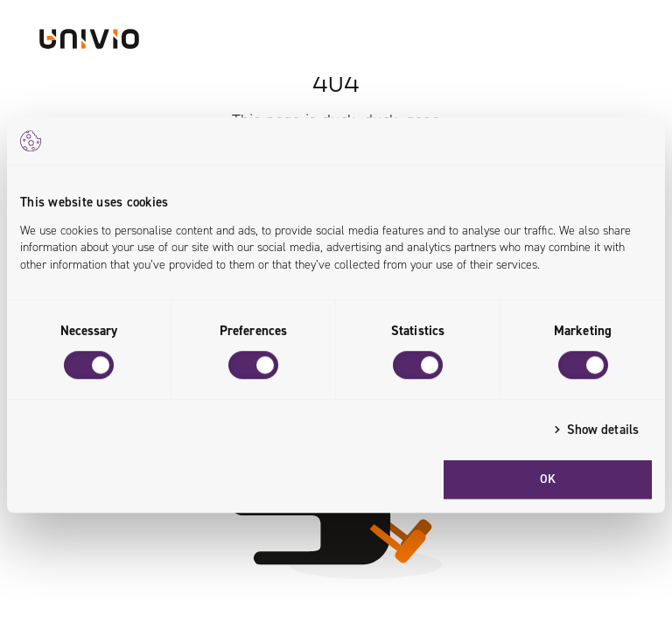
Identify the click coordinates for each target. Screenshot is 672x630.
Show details (603, 430)
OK (548, 479)
